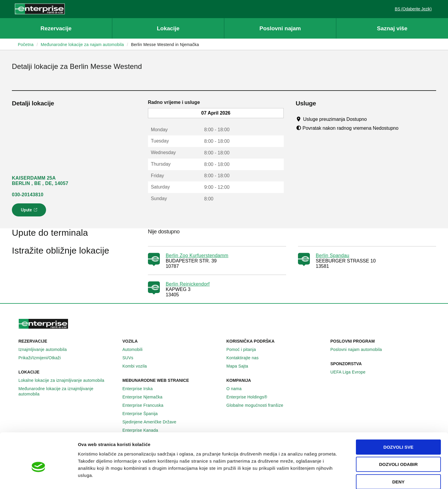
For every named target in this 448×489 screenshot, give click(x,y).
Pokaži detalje (306, 477)
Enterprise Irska (141, 389)
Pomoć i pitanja (244, 349)
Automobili (136, 349)
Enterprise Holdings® (250, 397)
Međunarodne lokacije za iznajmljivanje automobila (68, 391)
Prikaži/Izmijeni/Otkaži (43, 358)
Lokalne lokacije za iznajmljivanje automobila (65, 380)
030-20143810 (28, 195)
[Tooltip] (372, 119)
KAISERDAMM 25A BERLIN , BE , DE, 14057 (40, 181)
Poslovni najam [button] (280, 28)
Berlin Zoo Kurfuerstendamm (197, 255)
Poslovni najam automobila (359, 349)
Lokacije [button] (168, 28)
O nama (237, 389)
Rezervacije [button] (56, 28)
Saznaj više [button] (392, 28)
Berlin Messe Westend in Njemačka (165, 45)
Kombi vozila (138, 366)
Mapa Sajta (240, 366)
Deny (398, 451)
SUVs (131, 358)
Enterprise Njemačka (146, 397)
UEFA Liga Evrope (351, 372)
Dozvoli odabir (398, 434)
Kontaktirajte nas (246, 358)
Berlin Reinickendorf (188, 284)
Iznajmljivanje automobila (46, 349)
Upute (30, 212)
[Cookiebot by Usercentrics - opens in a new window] (38, 477)
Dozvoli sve (399, 416)
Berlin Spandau (333, 255)
